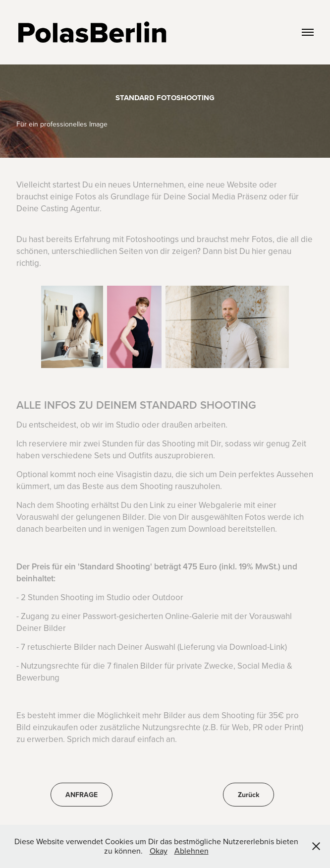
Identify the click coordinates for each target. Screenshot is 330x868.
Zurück (248, 795)
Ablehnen (192, 851)
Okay (159, 851)
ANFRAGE (82, 795)
